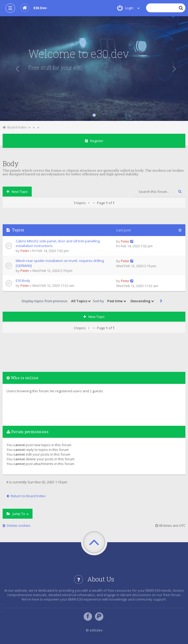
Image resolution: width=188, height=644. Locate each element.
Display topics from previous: (57, 301)
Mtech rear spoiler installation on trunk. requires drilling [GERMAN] (60, 263)
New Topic (17, 192)
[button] (15, 69)
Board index (15, 127)
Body (11, 164)
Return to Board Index (26, 496)
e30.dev (34, 8)
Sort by (110, 301)
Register (94, 141)
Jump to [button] (18, 514)
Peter (25, 251)
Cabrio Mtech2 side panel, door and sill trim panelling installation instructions (58, 243)
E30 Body (23, 281)
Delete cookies (17, 525)
